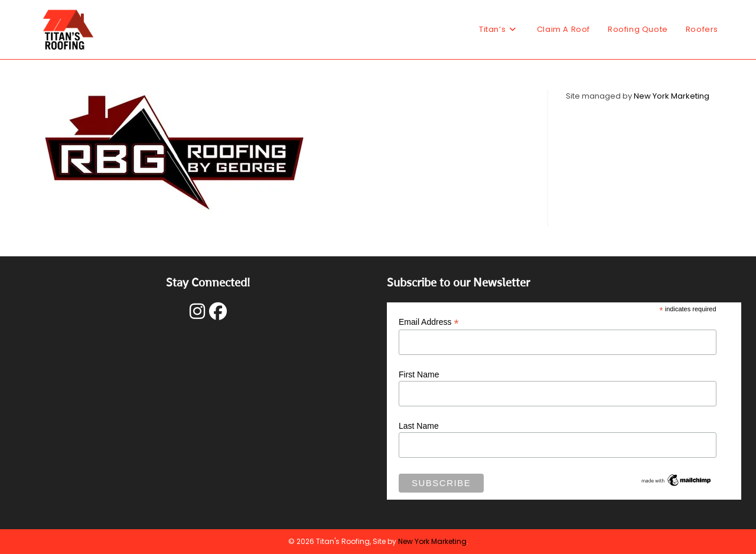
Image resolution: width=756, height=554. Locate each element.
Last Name (419, 426)
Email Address (429, 322)
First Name (419, 374)
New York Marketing (672, 96)
